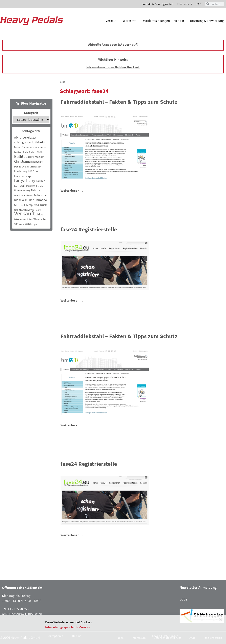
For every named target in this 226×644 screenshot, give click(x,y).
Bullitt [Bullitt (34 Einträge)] (19, 156)
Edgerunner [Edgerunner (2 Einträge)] (35, 167)
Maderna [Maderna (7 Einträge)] (32, 186)
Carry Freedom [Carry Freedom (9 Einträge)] (35, 157)
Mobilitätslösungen (156, 21)
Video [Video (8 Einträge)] (39, 214)
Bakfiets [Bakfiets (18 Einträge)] (39, 142)
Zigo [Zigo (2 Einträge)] (35, 224)
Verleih (179, 21)
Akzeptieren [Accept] (56, 636)
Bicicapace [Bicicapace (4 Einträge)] (28, 147)
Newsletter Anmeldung (198, 587)
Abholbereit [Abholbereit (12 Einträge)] (22, 137)
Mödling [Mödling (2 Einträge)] (26, 191)
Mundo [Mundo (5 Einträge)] (18, 190)
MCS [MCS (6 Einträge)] (40, 186)
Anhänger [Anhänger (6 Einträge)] (20, 142)
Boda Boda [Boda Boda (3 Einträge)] (28, 152)
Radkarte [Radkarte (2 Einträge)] (28, 195)
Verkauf (112, 21)
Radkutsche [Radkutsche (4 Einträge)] (40, 195)
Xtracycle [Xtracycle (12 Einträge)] (40, 219)
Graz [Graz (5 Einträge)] (36, 171)
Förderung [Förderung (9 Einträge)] (21, 171)
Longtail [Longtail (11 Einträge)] (20, 185)
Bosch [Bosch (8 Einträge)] (39, 152)
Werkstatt (131, 21)
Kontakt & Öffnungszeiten (158, 4)
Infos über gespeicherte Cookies (68, 627)
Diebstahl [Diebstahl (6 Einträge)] (37, 162)
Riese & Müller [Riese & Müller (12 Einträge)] (24, 200)
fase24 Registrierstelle (89, 229)
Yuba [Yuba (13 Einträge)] (28, 224)
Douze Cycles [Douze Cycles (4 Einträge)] (21, 167)
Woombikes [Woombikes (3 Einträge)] (26, 219)
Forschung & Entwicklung (206, 21)
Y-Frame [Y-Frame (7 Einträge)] (19, 224)
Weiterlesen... (72, 191)
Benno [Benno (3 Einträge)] (18, 147)
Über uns (185, 4)
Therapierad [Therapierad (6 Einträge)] (31, 205)
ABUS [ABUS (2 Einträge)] (34, 138)
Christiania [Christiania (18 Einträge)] (22, 161)
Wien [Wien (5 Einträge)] (17, 219)
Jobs (183, 599)
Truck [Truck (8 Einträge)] (43, 205)
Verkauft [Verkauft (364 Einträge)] (25, 213)
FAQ (199, 4)
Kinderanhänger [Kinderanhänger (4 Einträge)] (23, 176)
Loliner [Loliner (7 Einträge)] (40, 181)
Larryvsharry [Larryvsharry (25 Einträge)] (25, 180)
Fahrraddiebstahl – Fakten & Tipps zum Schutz (119, 102)
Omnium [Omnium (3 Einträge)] (19, 195)
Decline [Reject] (77, 636)
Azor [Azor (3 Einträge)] (29, 142)
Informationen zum (113, 67)
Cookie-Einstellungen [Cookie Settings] (165, 636)
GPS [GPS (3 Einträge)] (30, 171)
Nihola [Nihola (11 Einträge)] (36, 190)
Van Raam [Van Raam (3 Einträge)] (36, 210)
